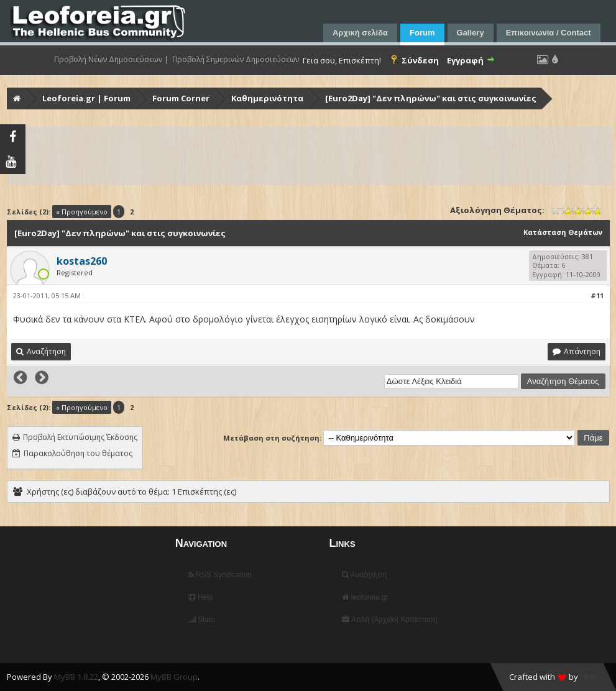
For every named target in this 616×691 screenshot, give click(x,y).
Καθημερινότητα (267, 98)
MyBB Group (174, 677)
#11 (597, 295)
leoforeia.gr (365, 597)
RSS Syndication (220, 575)
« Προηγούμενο (82, 212)
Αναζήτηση (364, 575)
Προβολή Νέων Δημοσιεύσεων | (111, 60)
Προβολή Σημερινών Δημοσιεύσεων (236, 60)
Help (201, 597)
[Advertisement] (310, 156)
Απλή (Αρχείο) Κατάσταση (389, 620)
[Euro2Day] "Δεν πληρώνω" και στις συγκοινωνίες (431, 98)
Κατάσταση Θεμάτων (563, 232)
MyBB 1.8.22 (76, 677)
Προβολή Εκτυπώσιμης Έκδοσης (80, 437)
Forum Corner (181, 98)
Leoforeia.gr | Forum (86, 98)
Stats (202, 620)
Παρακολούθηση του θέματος (78, 453)
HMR (589, 677)
